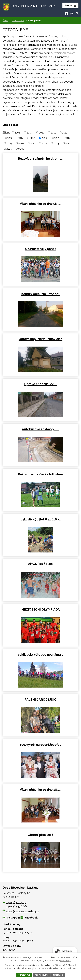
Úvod (5, 21)
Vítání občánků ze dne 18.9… (40, 204)
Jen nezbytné (42, 975)
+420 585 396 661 (17, 906)
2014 (21, 138)
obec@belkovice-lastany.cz (21, 911)
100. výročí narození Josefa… (41, 745)
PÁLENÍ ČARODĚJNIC (40, 700)
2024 (68, 143)
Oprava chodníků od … (40, 384)
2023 (56, 143)
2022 (44, 143)
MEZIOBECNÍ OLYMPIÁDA (41, 609)
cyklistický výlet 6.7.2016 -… (41, 519)
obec (21, 149)
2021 (33, 143)
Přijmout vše (24, 975)
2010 (42, 132)
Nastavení (58, 975)
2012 (65, 132)
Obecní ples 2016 (41, 835)
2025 (9, 149)
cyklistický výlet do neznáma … (41, 655)
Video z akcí (10, 125)
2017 (56, 138)
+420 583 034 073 (17, 902)
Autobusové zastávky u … (40, 429)
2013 (9, 138)
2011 (53, 132)
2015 (33, 138)
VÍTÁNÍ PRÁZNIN (41, 564)
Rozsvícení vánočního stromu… (41, 159)
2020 (21, 143)
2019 (9, 143)
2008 (17, 132)
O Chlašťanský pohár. (41, 249)
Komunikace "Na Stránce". (41, 294)
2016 (44, 138)
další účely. (65, 961)
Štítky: (6, 132)
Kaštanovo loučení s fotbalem (40, 474)
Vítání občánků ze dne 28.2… (40, 790)
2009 (30, 132)
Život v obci (18, 21)
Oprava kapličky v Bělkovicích (41, 339)
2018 (68, 138)
